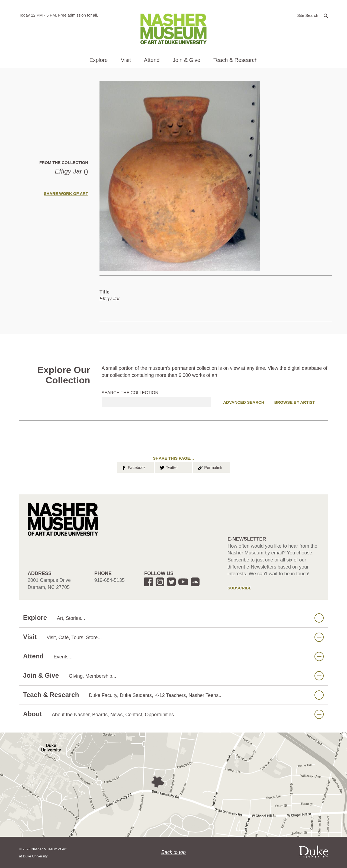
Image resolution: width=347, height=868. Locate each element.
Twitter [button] (168, 467)
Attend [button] (152, 60)
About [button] (173, 714)
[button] (313, 15)
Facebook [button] (133, 467)
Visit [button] (126, 60)
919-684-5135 (110, 580)
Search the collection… (132, 393)
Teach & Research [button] (235, 60)
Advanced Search (244, 402)
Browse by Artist (295, 402)
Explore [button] (99, 60)
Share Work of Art (66, 193)
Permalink (210, 467)
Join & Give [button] (187, 60)
